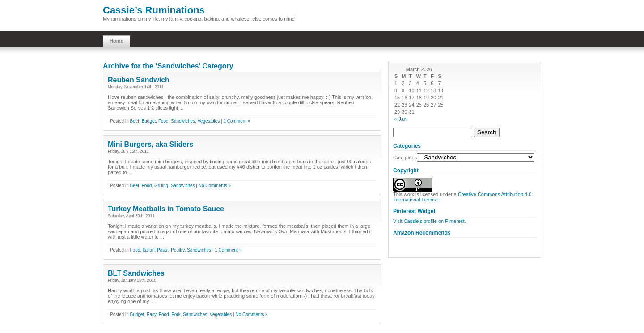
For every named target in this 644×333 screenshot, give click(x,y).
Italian (149, 250)
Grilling (161, 186)
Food (163, 121)
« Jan (400, 119)
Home (117, 41)
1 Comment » (237, 121)
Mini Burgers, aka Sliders (150, 144)
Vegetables (209, 121)
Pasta (163, 250)
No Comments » (215, 186)
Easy (152, 314)
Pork (176, 314)
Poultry (178, 250)
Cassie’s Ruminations (154, 10)
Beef (134, 121)
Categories (405, 158)
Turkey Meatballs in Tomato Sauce (166, 209)
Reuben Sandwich (139, 80)
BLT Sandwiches (136, 273)
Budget (149, 121)
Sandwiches (183, 121)
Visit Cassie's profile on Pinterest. (430, 221)
